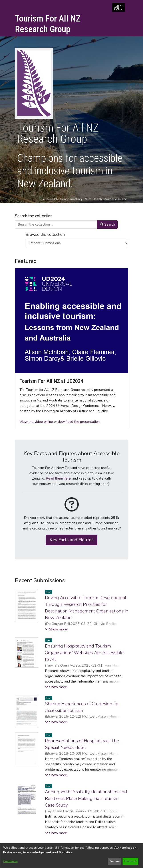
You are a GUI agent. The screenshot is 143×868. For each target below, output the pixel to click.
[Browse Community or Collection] (77, 243)
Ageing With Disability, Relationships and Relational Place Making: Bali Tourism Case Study (86, 798)
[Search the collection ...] (56, 224)
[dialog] (71, 856)
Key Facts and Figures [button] (72, 540)
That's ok (130, 861)
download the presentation (79, 422)
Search (107, 224)
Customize (10, 861)
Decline (114, 861)
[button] (56, 629)
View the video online (36, 422)
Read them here (58, 478)
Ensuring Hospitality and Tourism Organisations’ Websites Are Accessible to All (84, 653)
